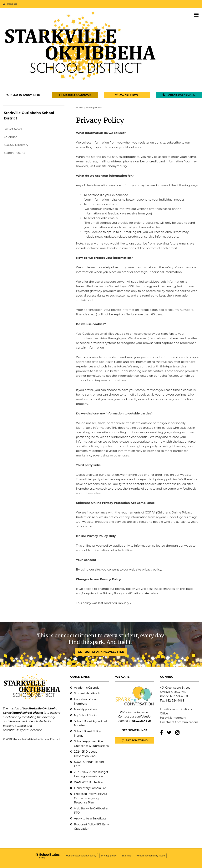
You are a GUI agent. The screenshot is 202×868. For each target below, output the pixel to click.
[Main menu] (196, 14)
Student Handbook (87, 693)
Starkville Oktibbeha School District (29, 116)
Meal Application (85, 709)
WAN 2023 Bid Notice (88, 782)
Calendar (10, 137)
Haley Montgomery (173, 718)
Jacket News (13, 129)
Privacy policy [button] (109, 856)
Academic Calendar (87, 688)
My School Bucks (85, 715)
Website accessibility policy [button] (81, 856)
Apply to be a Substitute (90, 818)
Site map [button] (126, 856)
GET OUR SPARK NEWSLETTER (101, 652)
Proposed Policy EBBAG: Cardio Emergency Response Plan (90, 798)
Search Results (14, 153)
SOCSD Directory (16, 145)
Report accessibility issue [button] (151, 856)
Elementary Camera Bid (90, 788)
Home (80, 107)
